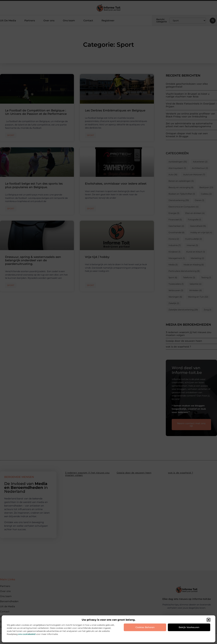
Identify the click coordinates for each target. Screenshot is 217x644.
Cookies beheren (145, 627)
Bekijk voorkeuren (189, 627)
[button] (209, 620)
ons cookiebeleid (27, 634)
